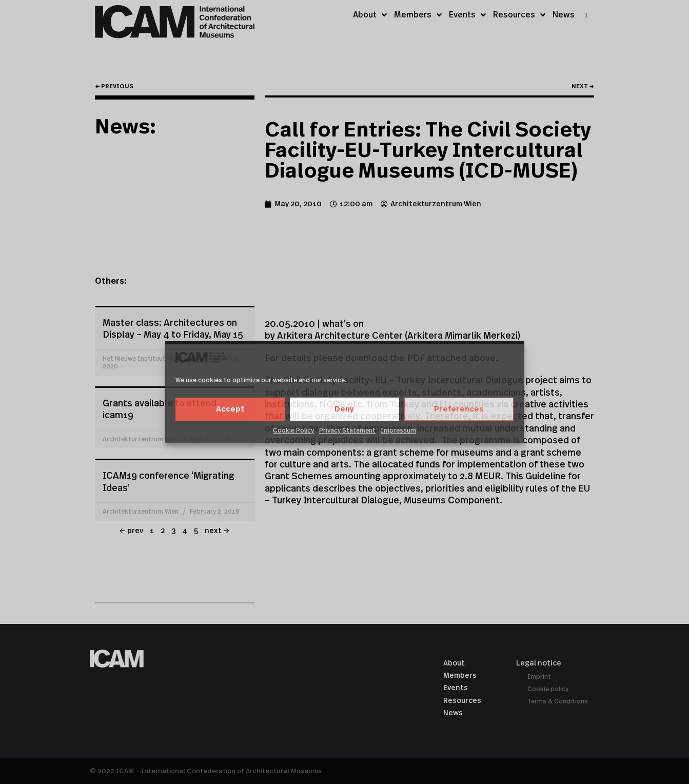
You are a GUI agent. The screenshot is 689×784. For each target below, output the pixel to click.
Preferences (459, 409)
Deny (344, 409)
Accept (230, 409)
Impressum (398, 430)
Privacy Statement (347, 430)
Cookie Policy (293, 430)
